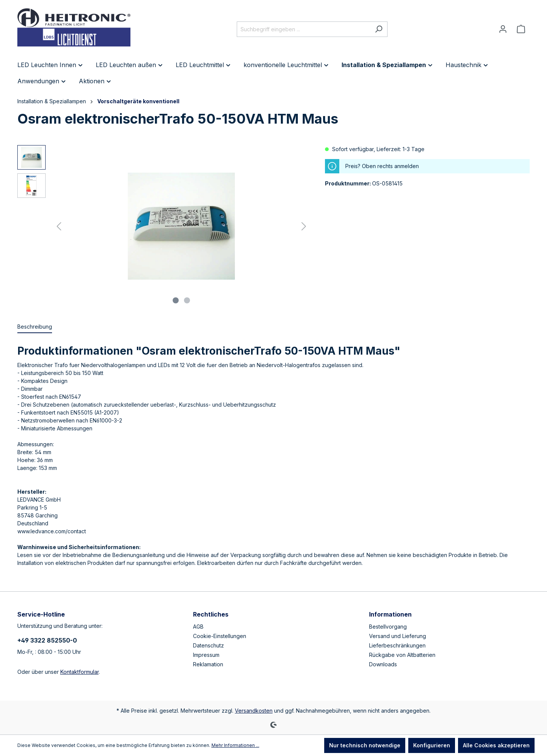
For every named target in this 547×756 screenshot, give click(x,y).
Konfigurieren (432, 745)
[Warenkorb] (521, 29)
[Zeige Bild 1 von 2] (176, 300)
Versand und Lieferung (398, 636)
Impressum (206, 655)
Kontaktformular (80, 672)
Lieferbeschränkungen (397, 645)
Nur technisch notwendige (365, 745)
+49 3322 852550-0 (47, 640)
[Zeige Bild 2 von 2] (187, 300)
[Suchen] (379, 29)
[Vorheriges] (59, 226)
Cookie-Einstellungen (220, 636)
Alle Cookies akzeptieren (496, 745)
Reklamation (208, 664)
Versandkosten (254, 711)
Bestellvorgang (388, 627)
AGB (198, 627)
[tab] (35, 327)
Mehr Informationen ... (235, 745)
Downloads (383, 664)
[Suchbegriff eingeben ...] (303, 29)
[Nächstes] (304, 226)
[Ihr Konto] (503, 29)
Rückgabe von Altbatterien (402, 655)
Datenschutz (208, 645)
